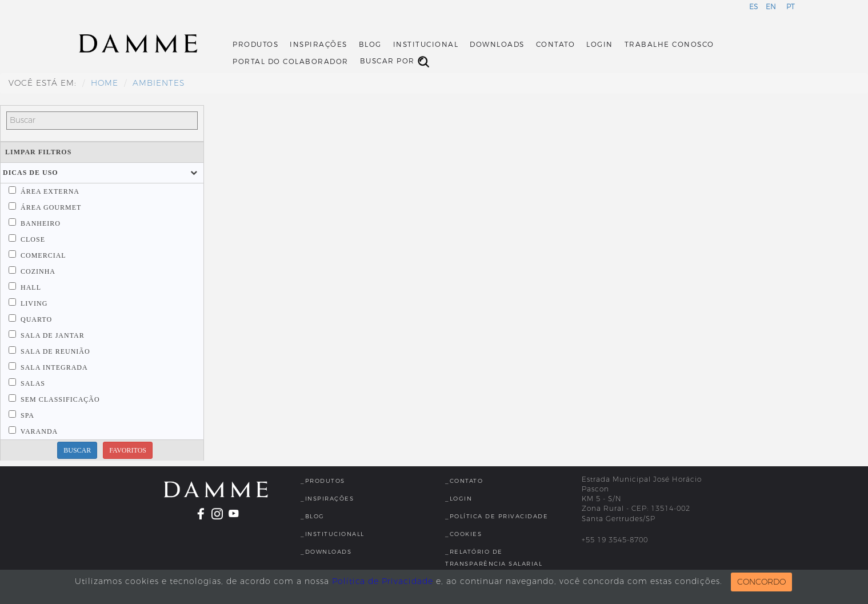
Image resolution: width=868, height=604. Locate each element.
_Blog (313, 516)
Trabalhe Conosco (669, 45)
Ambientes (159, 83)
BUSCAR (77, 450)
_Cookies (463, 534)
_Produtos (323, 481)
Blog (370, 45)
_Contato (464, 481)
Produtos (255, 45)
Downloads (497, 45)
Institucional (426, 45)
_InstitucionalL (333, 534)
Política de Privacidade (383, 581)
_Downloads (326, 552)
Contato (556, 45)
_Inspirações (327, 499)
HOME (105, 83)
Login (600, 45)
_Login (459, 499)
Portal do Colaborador (291, 62)
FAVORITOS (128, 450)
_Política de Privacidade (497, 516)
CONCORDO (761, 582)
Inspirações (319, 45)
